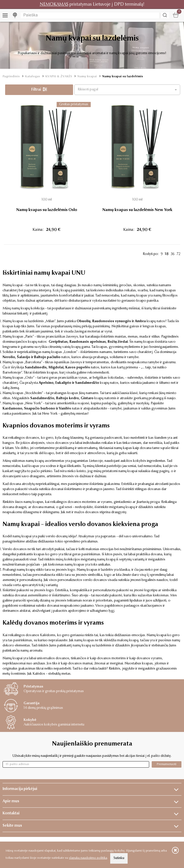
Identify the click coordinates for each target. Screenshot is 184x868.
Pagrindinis (11, 77)
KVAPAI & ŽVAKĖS (59, 77)
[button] (127, 90)
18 (167, 254)
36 (173, 254)
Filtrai (39, 90)
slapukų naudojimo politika (88, 858)
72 (178, 254)
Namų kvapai (87, 77)
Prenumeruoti (167, 764)
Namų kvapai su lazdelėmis (123, 77)
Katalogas (33, 77)
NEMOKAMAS (54, 4)
